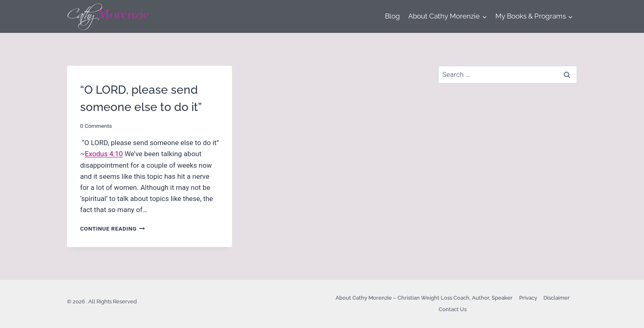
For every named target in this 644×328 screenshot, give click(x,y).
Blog (392, 16)
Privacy (528, 298)
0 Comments (96, 126)
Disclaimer (557, 298)
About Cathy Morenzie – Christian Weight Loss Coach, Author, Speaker (424, 298)
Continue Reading (113, 229)
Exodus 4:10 (104, 154)
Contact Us (453, 309)
